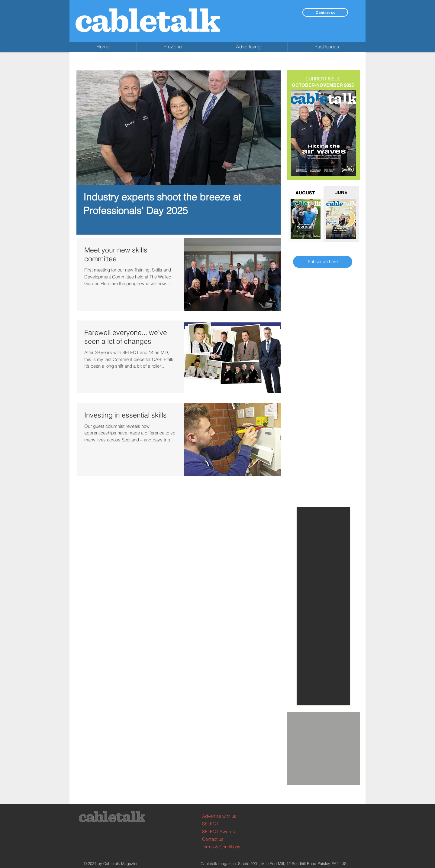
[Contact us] (325, 12)
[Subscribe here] (323, 262)
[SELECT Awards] (225, 832)
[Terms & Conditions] (225, 847)
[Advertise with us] (225, 816)
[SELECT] (225, 824)
